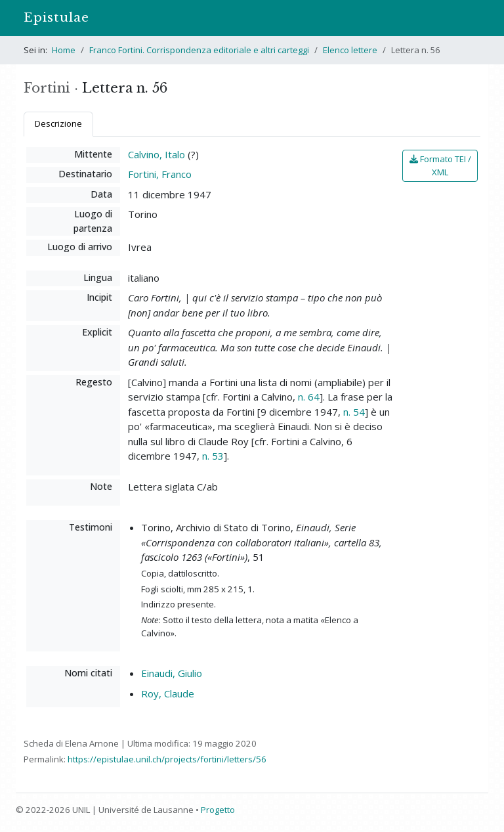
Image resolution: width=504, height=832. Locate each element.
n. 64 (309, 397)
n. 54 (354, 412)
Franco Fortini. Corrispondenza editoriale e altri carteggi (199, 50)
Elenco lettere (350, 50)
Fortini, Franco (160, 174)
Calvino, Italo (157, 154)
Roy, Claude (168, 693)
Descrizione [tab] (58, 123)
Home (64, 50)
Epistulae (56, 17)
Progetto (218, 810)
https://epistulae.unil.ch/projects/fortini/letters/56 (167, 759)
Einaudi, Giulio (172, 673)
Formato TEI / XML (440, 165)
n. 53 (213, 456)
